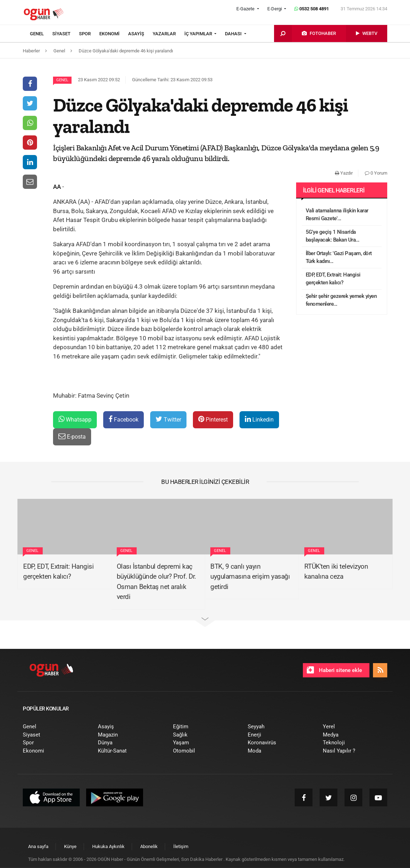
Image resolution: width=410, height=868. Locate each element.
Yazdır (344, 173)
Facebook (123, 419)
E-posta (72, 436)
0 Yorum (376, 173)
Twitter (168, 419)
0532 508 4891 (312, 9)
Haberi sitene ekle (334, 670)
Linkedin (259, 419)
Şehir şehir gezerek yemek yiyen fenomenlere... (341, 300)
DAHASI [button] (234, 34)
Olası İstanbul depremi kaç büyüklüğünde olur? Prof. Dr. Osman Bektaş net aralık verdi (156, 582)
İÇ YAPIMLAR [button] (199, 34)
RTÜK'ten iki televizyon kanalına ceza (336, 572)
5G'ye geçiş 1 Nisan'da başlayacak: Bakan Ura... (333, 236)
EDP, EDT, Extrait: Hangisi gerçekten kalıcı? (333, 279)
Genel (62, 80)
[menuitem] (41, 34)
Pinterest (213, 419)
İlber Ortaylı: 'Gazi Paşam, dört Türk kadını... (339, 257)
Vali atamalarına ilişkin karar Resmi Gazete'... (337, 215)
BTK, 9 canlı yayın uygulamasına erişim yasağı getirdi (250, 577)
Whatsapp (75, 419)
